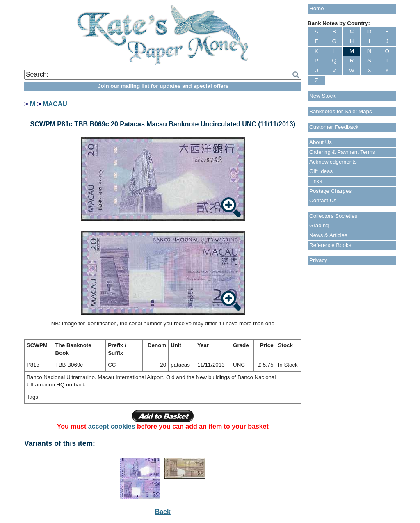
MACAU (55, 104)
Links (316, 181)
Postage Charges (330, 191)
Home (317, 8)
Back (163, 512)
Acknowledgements (333, 162)
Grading (319, 225)
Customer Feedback (334, 127)
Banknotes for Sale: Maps (341, 111)
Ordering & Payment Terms (342, 152)
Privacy (318, 260)
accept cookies (112, 426)
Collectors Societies (333, 216)
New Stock (322, 96)
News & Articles (328, 235)
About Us (321, 142)
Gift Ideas (321, 171)
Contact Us (323, 200)
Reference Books (330, 245)
